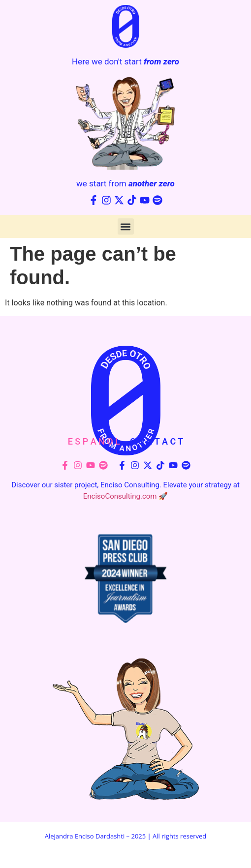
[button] (126, 226)
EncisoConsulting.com (120, 496)
